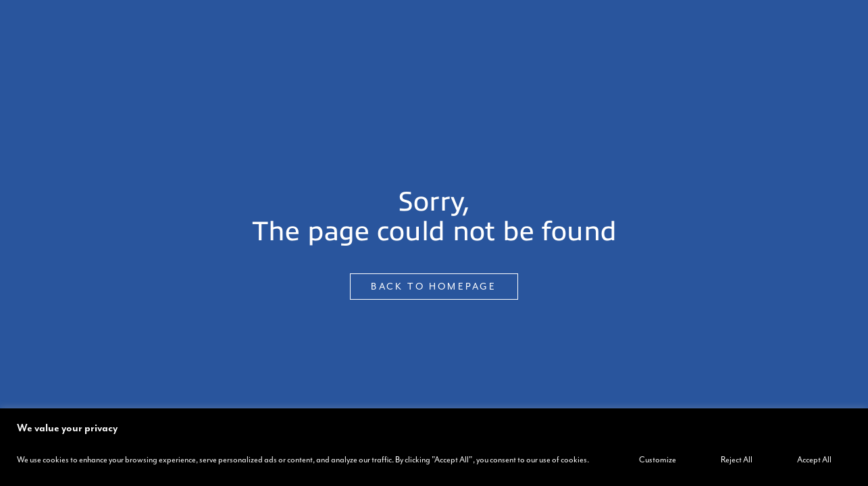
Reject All (737, 460)
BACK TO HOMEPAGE (434, 287)
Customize (658, 460)
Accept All (814, 460)
